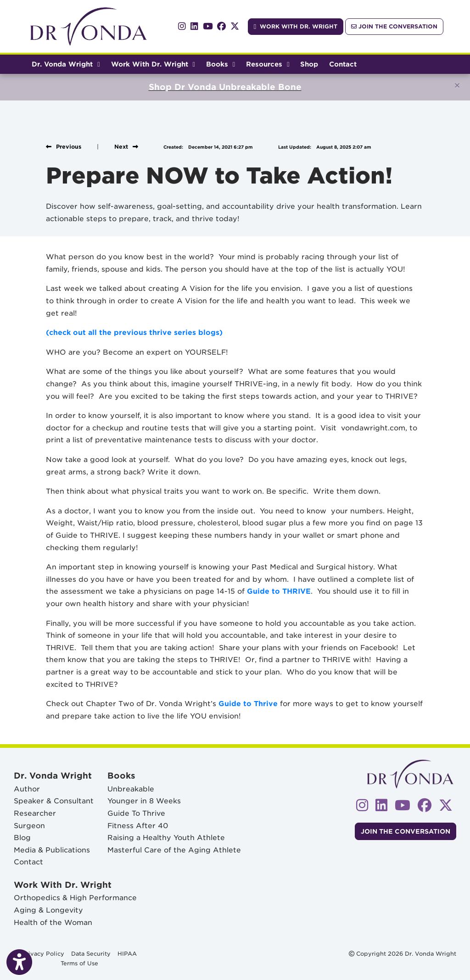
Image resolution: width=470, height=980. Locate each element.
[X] (235, 26)
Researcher (35, 813)
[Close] (457, 85)
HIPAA (127, 953)
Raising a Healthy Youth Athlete (166, 838)
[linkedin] (194, 26)
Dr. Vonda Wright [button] (66, 64)
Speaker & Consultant (54, 801)
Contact (343, 64)
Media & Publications (52, 850)
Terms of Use (79, 963)
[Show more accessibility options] (19, 963)
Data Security (91, 953)
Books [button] (221, 64)
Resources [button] (268, 64)
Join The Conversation (394, 26)
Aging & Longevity (48, 910)
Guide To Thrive (136, 813)
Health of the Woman (53, 922)
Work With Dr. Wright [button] (153, 64)
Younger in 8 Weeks (144, 801)
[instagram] (182, 26)
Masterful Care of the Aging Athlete (174, 850)
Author (27, 789)
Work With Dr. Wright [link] (296, 26)
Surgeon (29, 826)
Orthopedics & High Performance (75, 898)
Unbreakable (131, 789)
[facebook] (221, 26)
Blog (22, 838)
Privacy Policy (43, 953)
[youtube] (208, 26)
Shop (312, 63)
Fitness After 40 (138, 826)
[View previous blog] (64, 147)
